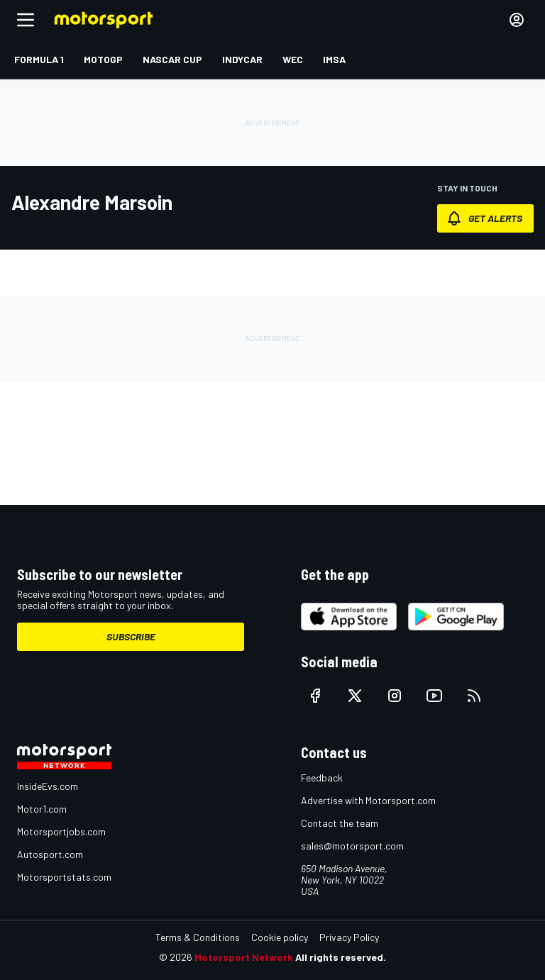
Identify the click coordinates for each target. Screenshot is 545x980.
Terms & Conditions (198, 937)
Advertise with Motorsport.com (368, 800)
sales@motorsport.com (352, 846)
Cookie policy (280, 937)
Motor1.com (42, 809)
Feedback (322, 778)
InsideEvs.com (48, 786)
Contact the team (340, 823)
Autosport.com (50, 854)
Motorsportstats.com (64, 877)
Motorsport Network (244, 957)
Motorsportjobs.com (61, 831)
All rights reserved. (341, 957)
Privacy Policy (349, 937)
